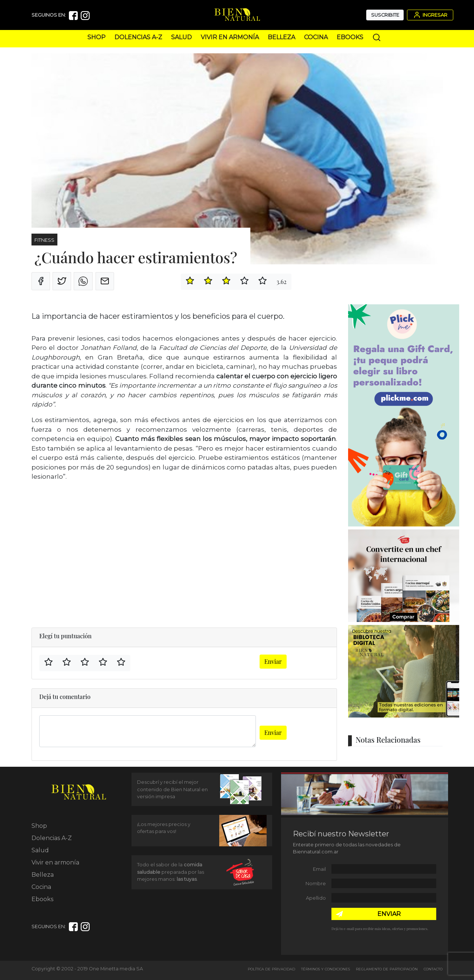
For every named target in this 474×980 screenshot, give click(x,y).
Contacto (433, 969)
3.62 (281, 282)
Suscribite (385, 15)
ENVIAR (389, 914)
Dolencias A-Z (138, 37)
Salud (181, 37)
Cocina (316, 37)
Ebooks (350, 37)
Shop (96, 37)
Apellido (316, 898)
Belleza (281, 37)
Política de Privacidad (271, 969)
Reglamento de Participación (387, 969)
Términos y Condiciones (326, 969)
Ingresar (430, 15)
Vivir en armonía (230, 37)
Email (319, 869)
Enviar (273, 661)
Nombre (316, 884)
